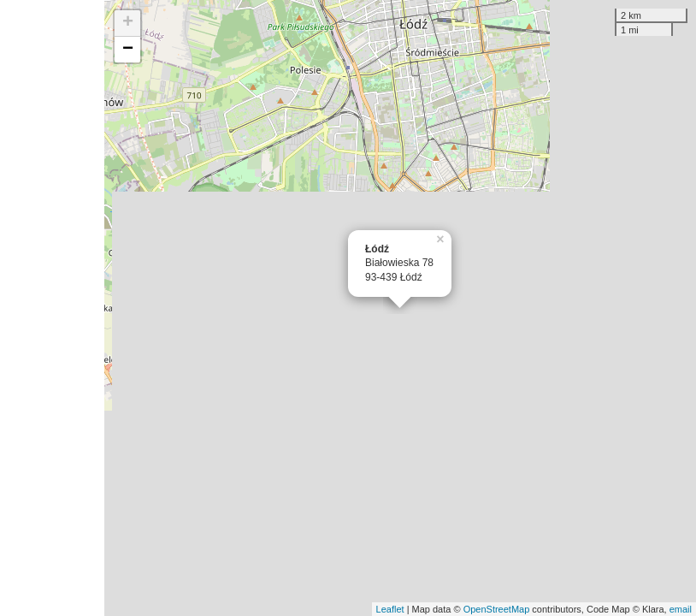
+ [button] (128, 23)
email (681, 609)
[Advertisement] (52, 308)
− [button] (128, 50)
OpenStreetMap (497, 609)
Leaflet (390, 609)
